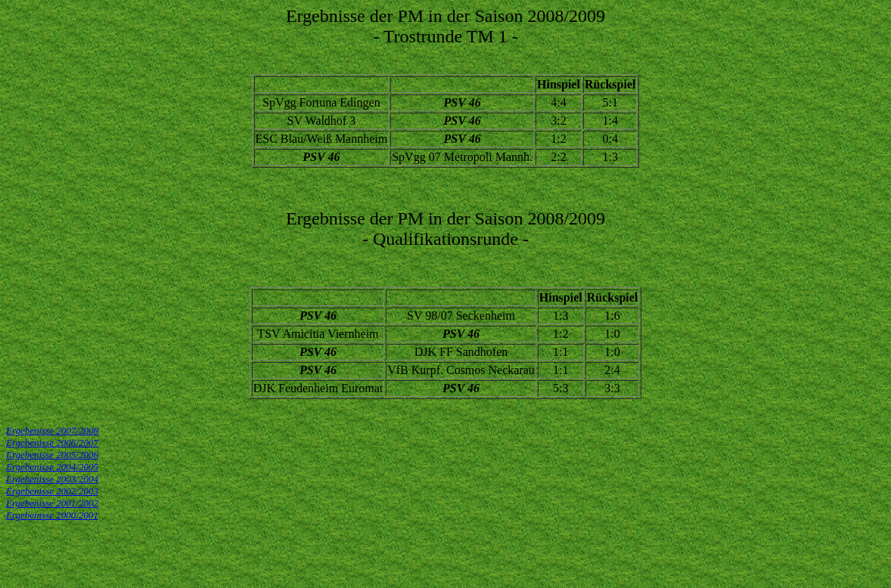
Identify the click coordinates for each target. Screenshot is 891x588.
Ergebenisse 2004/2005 (52, 467)
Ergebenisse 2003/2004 (52, 479)
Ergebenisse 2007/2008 (52, 430)
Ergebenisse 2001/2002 (52, 503)
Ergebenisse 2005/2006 (52, 455)
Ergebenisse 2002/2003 (52, 491)
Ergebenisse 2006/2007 (52, 443)
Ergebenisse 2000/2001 (52, 515)
